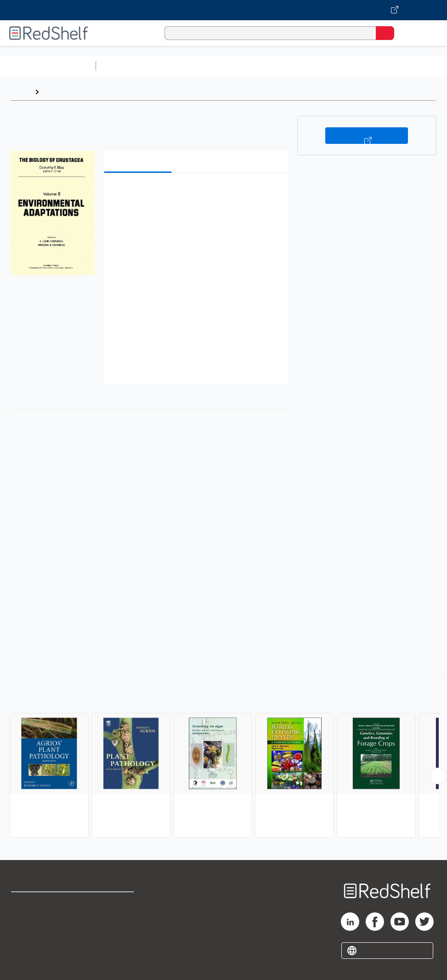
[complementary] (223, 758)
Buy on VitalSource (367, 136)
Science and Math (180, 66)
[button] (195, 194)
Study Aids (124, 66)
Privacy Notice (34, 943)
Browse (57, 92)
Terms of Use (115, 903)
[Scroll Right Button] (438, 776)
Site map (25, 964)
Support (24, 923)
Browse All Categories (48, 66)
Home (21, 92)
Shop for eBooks (38, 903)
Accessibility (114, 943)
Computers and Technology (262, 66)
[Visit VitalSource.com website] (223, 10)
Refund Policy (115, 923)
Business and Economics (356, 66)
